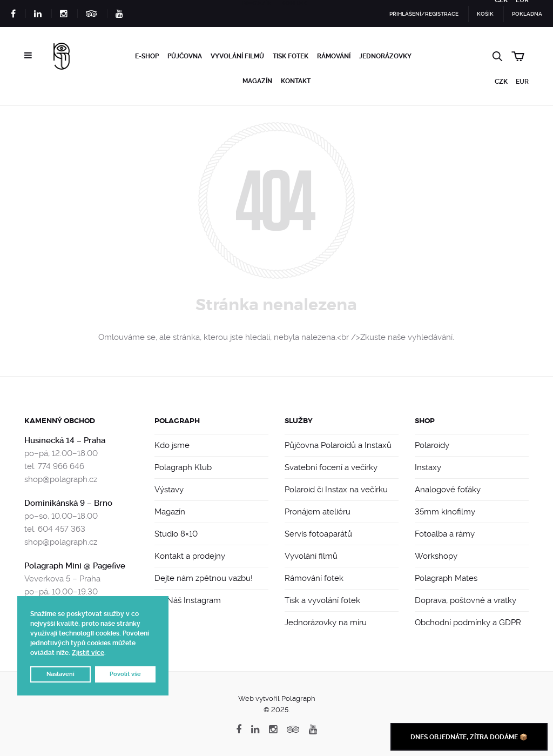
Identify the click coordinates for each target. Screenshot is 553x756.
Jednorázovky (385, 56)
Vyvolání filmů (237, 56)
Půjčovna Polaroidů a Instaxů (338, 445)
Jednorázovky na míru (326, 623)
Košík (485, 14)
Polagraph (177, 421)
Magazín (257, 81)
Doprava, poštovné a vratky (466, 600)
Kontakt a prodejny (190, 556)
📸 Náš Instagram (188, 600)
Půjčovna (185, 56)
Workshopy (436, 556)
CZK (501, 82)
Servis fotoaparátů (318, 534)
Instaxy (428, 467)
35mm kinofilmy (445, 512)
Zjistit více (88, 653)
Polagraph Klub (183, 467)
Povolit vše (125, 674)
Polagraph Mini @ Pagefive (75, 566)
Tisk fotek (291, 56)
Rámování (334, 56)
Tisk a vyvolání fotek (322, 600)
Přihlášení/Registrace (424, 14)
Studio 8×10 (176, 534)
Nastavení (60, 674)
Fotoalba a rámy (445, 534)
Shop (425, 421)
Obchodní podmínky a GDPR (468, 623)
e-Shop (147, 56)
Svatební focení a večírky (331, 467)
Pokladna (527, 14)
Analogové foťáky (448, 490)
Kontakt (296, 81)
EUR (522, 82)
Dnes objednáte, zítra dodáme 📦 (469, 737)
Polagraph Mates (446, 578)
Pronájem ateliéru (318, 512)
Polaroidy (432, 445)
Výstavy (169, 490)
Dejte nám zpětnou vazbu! (204, 578)
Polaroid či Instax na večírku (336, 490)
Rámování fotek (314, 578)
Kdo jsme (172, 445)
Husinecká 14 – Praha (65, 440)
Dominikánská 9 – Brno (68, 503)
